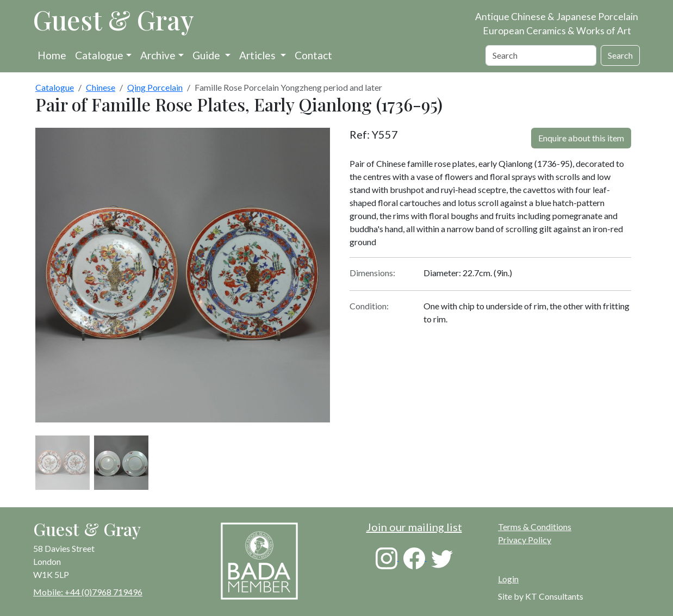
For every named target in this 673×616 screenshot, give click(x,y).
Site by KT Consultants (541, 596)
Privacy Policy (525, 540)
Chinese (101, 87)
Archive (158, 55)
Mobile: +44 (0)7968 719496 (88, 592)
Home (52, 55)
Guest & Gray (114, 20)
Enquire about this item (581, 138)
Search (620, 55)
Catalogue (99, 55)
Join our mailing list (414, 527)
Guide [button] (207, 55)
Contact (313, 55)
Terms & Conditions (535, 527)
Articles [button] (258, 55)
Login (508, 579)
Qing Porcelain (155, 87)
